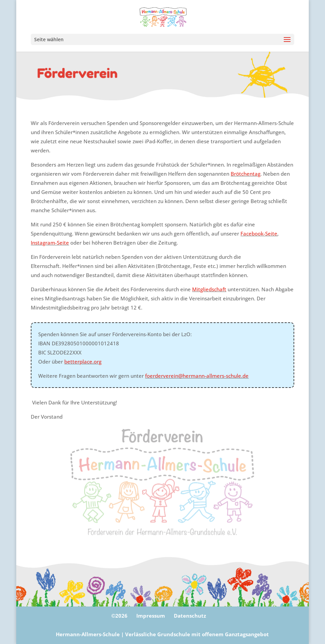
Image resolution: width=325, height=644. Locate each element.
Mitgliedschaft (209, 289)
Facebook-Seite (259, 233)
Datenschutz (190, 616)
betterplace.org (83, 362)
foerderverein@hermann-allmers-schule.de (197, 376)
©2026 (119, 616)
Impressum (151, 616)
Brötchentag (246, 174)
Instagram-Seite (50, 243)
